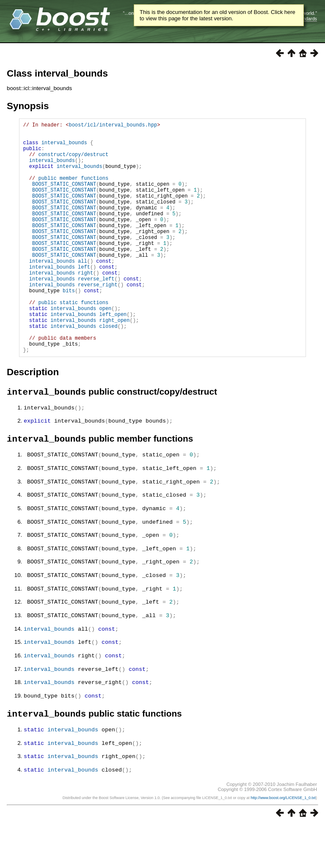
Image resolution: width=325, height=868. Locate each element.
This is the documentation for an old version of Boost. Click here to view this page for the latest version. (218, 15)
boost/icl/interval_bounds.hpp (113, 126)
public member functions (73, 191)
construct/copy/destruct (73, 162)
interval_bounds (64, 147)
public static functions (73, 342)
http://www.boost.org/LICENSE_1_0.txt (283, 841)
